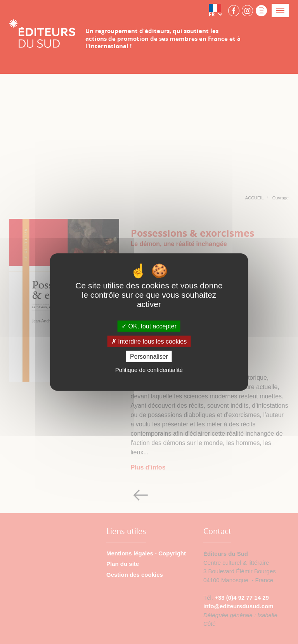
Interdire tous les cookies (149, 341)
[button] (217, 10)
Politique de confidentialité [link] (149, 370)
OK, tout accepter (149, 326)
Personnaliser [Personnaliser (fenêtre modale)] (149, 357)
